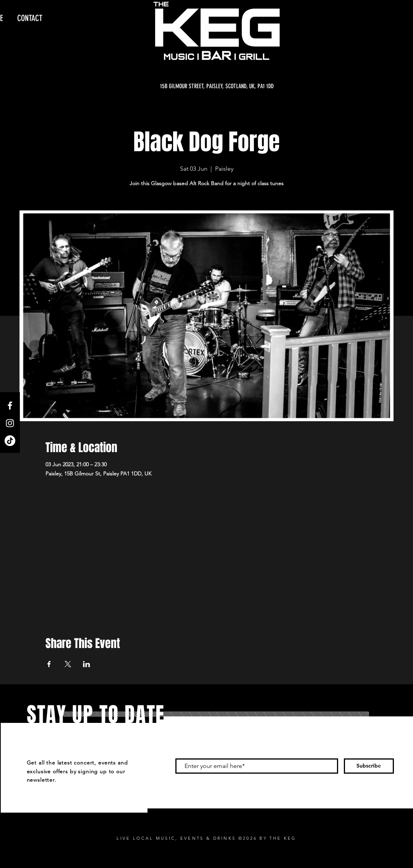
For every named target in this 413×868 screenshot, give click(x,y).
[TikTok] (10, 441)
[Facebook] (10, 406)
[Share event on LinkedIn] (87, 664)
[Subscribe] (369, 766)
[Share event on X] (68, 664)
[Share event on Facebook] (49, 664)
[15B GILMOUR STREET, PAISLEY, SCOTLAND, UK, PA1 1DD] (217, 86)
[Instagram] (10, 423)
